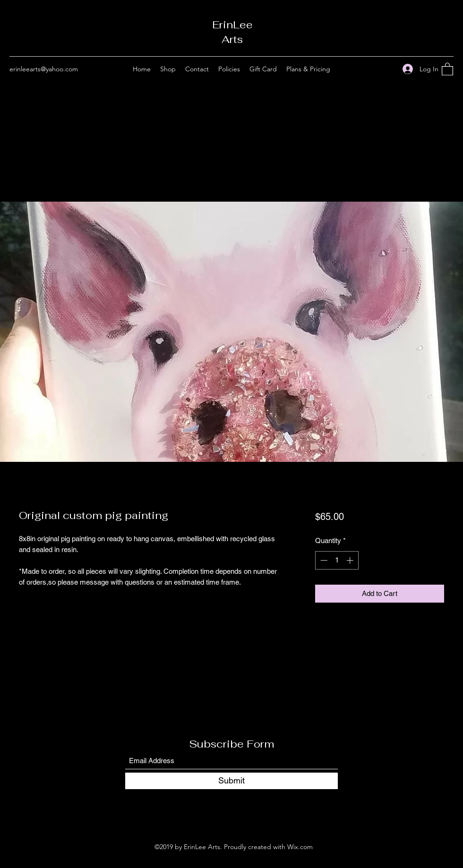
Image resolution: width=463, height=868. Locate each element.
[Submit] (231, 781)
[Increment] (351, 560)
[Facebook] (374, 69)
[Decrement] (323, 560)
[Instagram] (388, 69)
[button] (447, 69)
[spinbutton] (337, 560)
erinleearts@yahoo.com (44, 69)
